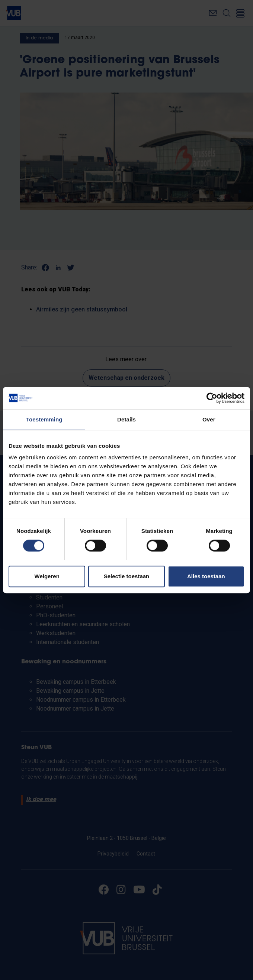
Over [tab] (209, 419)
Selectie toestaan (127, 576)
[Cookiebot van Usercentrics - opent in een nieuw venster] (212, 398)
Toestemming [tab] (44, 419)
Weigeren (47, 576)
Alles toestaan (206, 576)
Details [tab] (126, 419)
